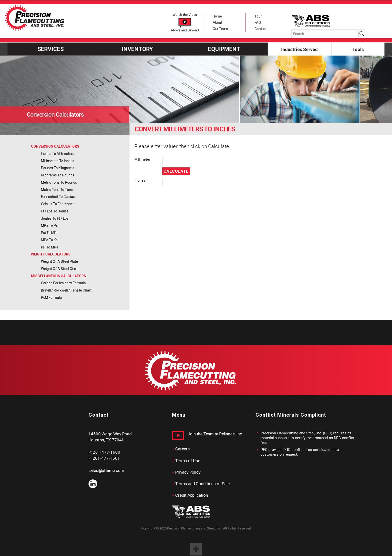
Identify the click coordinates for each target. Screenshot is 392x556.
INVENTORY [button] (137, 49)
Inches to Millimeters (58, 154)
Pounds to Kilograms (58, 168)
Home (217, 16)
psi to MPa (50, 233)
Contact (261, 29)
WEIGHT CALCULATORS (51, 254)
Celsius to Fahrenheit (58, 204)
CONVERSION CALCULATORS (55, 146)
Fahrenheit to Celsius (58, 197)
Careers (182, 449)
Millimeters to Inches (58, 161)
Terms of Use (188, 461)
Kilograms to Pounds (58, 175)
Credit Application (191, 495)
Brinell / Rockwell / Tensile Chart (66, 290)
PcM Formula (51, 298)
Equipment (224, 49)
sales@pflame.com (106, 470)
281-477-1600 (106, 452)
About (217, 23)
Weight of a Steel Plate (59, 261)
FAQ (258, 23)
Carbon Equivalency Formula (63, 283)
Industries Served (299, 49)
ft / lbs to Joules (55, 211)
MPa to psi (50, 225)
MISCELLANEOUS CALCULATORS (58, 276)
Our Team (220, 29)
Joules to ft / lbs (55, 218)
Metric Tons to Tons (57, 190)
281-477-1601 (106, 458)
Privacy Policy (188, 472)
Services (51, 49)
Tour (258, 16)
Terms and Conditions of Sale (202, 484)
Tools (358, 49)
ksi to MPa (50, 247)
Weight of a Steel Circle (60, 269)
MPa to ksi (50, 240)
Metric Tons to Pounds (59, 182)
